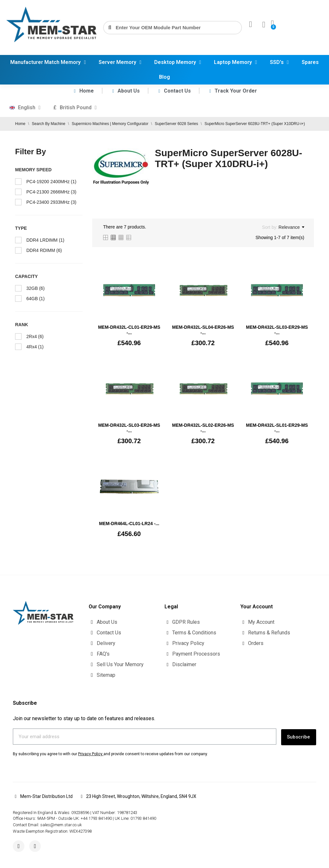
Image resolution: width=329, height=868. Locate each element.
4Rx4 (35, 347)
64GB (36, 299)
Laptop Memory (236, 62)
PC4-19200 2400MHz (51, 182)
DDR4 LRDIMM (45, 240)
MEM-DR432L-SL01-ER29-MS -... (277, 428)
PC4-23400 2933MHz (51, 202)
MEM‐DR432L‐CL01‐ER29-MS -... (129, 330)
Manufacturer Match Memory (48, 62)
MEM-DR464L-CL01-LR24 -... (129, 523)
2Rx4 (35, 336)
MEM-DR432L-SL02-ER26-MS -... (203, 428)
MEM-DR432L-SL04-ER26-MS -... (203, 330)
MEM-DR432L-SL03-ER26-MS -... (129, 428)
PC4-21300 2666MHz (51, 192)
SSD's (279, 62)
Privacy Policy (90, 753)
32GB (36, 288)
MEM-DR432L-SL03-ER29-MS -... (277, 330)
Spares (310, 62)
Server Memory (120, 62)
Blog (164, 77)
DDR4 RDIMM (44, 250)
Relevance (291, 227)
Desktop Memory (178, 62)
